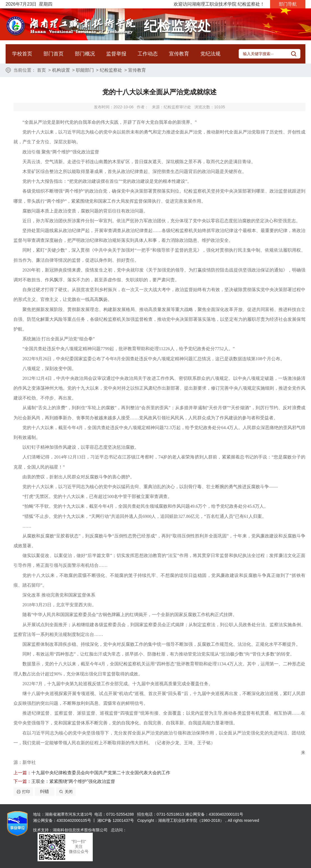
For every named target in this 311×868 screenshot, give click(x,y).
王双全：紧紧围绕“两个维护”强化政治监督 (73, 781)
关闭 (69, 792)
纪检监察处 (111, 70)
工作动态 (148, 54)
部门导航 (288, 4)
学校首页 (22, 54)
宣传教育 (179, 54)
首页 (41, 70)
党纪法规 (210, 54)
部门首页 (54, 54)
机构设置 (61, 70)
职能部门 (85, 70)
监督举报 (116, 54)
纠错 (45, 791)
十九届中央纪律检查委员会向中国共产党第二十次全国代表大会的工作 (101, 773)
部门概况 (85, 54)
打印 (26, 792)
